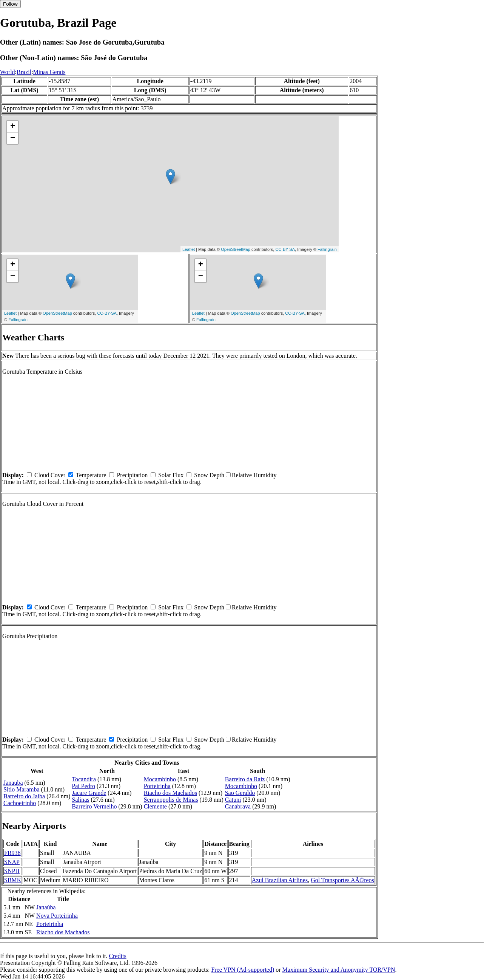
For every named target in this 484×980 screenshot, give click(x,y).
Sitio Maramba (22, 789)
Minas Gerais (49, 72)
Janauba (13, 783)
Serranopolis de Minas (171, 800)
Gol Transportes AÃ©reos (342, 880)
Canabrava (238, 806)
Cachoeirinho (20, 803)
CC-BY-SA (285, 249)
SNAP (12, 862)
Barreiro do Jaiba (24, 796)
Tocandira (84, 779)
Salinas (80, 800)
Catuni (233, 800)
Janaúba (46, 907)
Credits (117, 956)
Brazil (24, 72)
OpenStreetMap (236, 249)
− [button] (13, 138)
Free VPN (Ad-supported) (243, 970)
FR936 (12, 853)
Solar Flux (171, 475)
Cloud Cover (50, 475)
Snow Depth (209, 475)
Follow (10, 4)
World (8, 72)
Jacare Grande (89, 793)
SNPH (12, 871)
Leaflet (189, 249)
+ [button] (13, 127)
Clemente (155, 806)
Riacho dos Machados (170, 793)
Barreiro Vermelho (94, 806)
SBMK (13, 880)
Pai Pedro (83, 786)
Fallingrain (327, 249)
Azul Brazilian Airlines (280, 880)
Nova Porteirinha (57, 916)
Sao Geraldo (240, 793)
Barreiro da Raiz (245, 779)
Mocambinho (160, 779)
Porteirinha (157, 786)
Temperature (91, 475)
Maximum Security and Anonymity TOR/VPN (339, 970)
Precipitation (132, 475)
